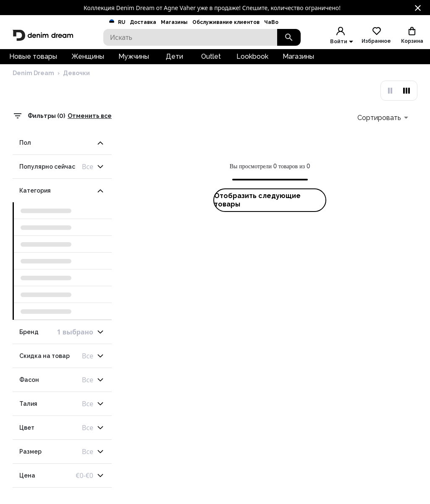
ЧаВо (271, 22)
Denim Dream (33, 89)
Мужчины (134, 61)
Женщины (88, 61)
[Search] (190, 37)
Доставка (143, 22)
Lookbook (252, 61)
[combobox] (383, 133)
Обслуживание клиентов (226, 22)
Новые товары (33, 61)
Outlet (211, 61)
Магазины (174, 22)
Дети (174, 61)
